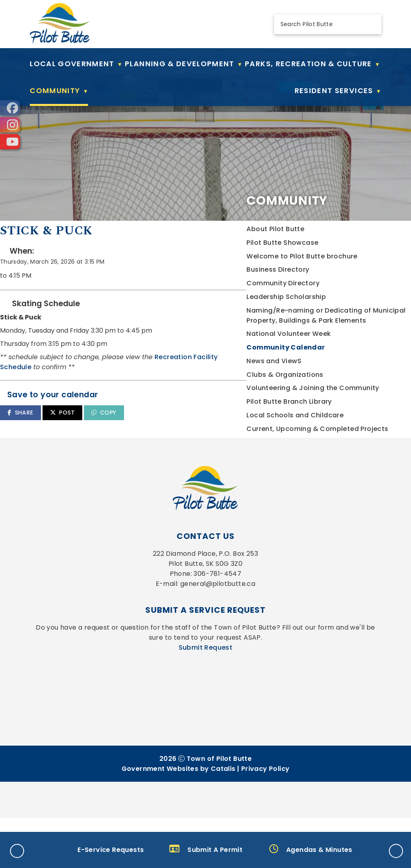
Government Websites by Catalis (179, 819)
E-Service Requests (101, 849)
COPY (288, 429)
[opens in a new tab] (10, 108)
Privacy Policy (266, 819)
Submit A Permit (206, 849)
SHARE (205, 429)
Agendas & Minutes (311, 849)
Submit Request (206, 698)
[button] (371, 24)
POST (247, 429)
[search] (321, 24)
